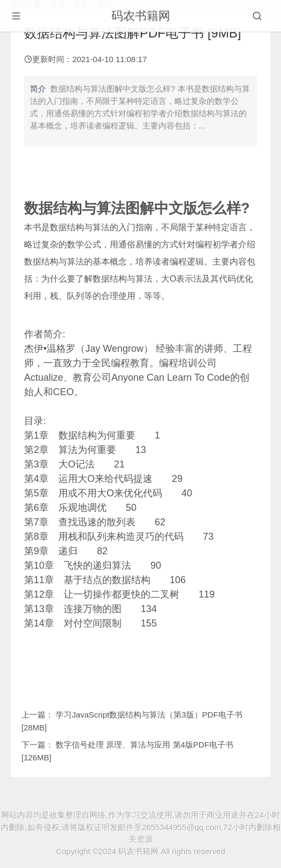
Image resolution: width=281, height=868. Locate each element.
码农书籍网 (141, 16)
